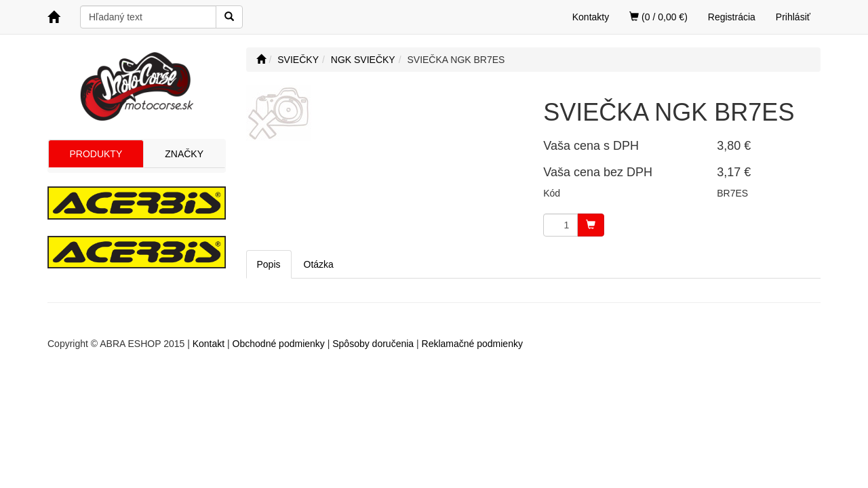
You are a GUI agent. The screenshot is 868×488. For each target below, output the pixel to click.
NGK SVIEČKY (363, 60)
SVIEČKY (298, 60)
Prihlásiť (793, 17)
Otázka (319, 264)
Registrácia (732, 17)
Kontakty (591, 17)
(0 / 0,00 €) (658, 17)
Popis (269, 264)
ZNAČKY (184, 154)
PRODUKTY (96, 154)
